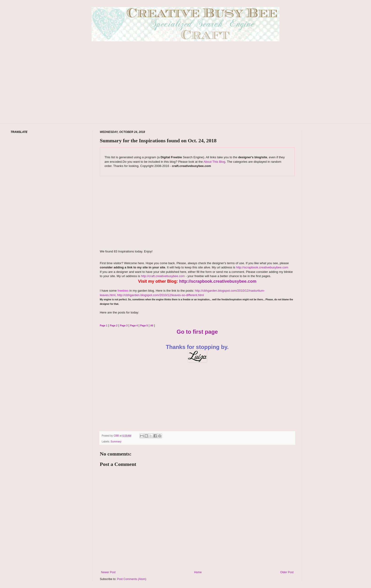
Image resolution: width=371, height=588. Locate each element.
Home (198, 572)
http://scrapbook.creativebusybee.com (262, 267)
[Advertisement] (186, 89)
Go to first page (197, 332)
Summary (116, 441)
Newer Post (108, 572)
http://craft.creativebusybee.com (163, 276)
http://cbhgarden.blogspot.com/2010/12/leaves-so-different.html (160, 295)
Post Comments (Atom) (132, 579)
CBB (117, 436)
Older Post (287, 572)
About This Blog (214, 162)
